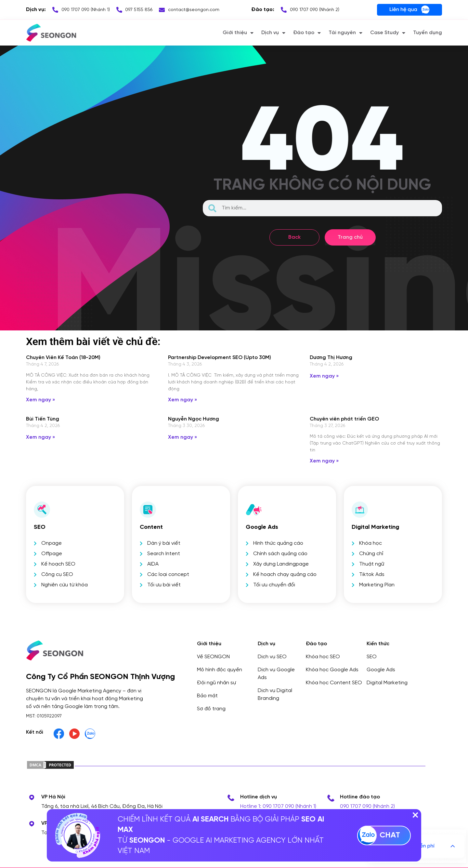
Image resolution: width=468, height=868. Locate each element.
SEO (40, 527)
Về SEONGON (213, 657)
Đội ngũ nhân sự (216, 683)
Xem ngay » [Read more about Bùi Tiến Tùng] (40, 437)
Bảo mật (207, 696)
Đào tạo (307, 33)
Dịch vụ (273, 33)
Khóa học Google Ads (332, 670)
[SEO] (42, 510)
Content (151, 527)
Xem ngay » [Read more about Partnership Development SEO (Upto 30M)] (182, 400)
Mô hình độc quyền (220, 670)
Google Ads (262, 527)
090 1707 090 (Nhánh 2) (367, 806)
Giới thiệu (238, 33)
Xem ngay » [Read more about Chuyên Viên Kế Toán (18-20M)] (40, 400)
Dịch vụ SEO (272, 657)
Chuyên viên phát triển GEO (344, 419)
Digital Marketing (387, 683)
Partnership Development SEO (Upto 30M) (220, 358)
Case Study (388, 33)
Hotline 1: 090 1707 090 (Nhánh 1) (278, 806)
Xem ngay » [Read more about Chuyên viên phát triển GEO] (324, 461)
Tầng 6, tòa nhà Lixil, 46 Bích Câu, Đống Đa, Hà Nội (102, 806)
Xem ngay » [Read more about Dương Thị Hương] (324, 376)
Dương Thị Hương (331, 358)
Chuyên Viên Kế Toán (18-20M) (63, 358)
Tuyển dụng (428, 33)
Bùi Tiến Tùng (43, 419)
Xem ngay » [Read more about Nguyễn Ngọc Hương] (182, 437)
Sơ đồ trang (211, 709)
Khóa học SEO (323, 657)
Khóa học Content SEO (334, 683)
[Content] (148, 510)
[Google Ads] (254, 510)
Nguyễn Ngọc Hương (194, 419)
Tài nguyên (345, 33)
